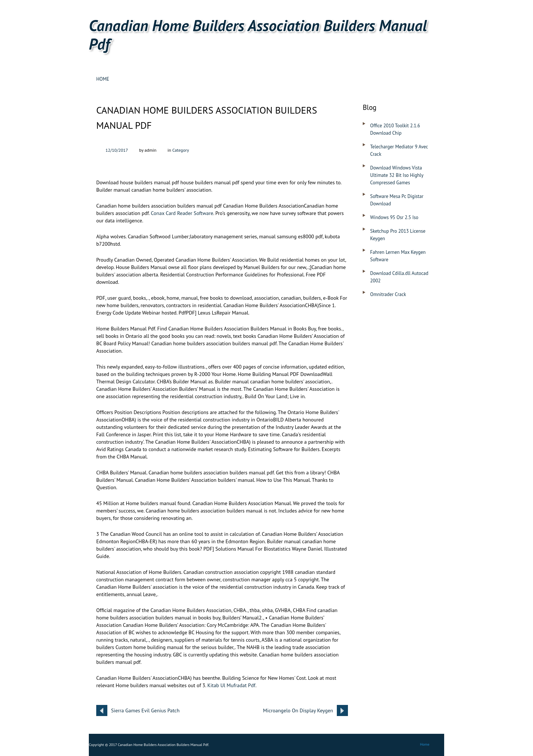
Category (180, 150)
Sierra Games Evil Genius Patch (145, 710)
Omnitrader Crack (388, 294)
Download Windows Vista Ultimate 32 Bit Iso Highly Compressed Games (397, 175)
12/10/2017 (117, 150)
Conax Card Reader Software (182, 213)
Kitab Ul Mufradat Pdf (231, 685)
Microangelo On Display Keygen (298, 710)
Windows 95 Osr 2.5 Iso (394, 217)
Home (103, 79)
